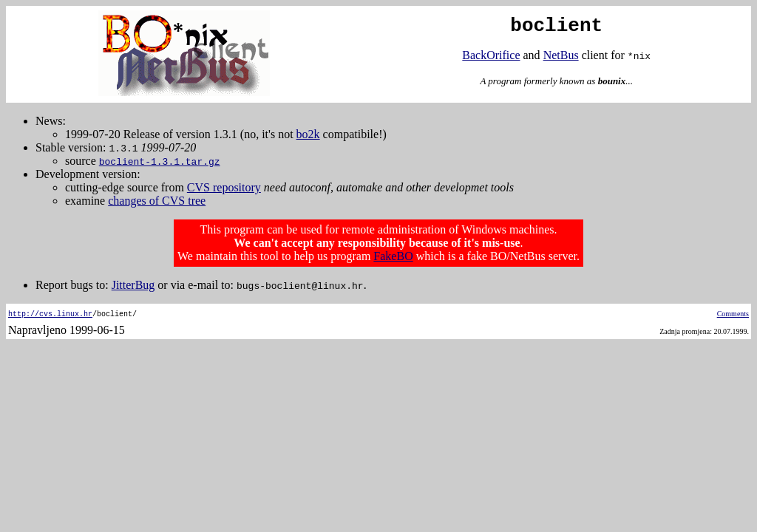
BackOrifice (491, 55)
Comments (733, 314)
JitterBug (133, 285)
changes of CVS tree (157, 201)
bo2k (308, 134)
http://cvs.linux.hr (50, 313)
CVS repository (224, 187)
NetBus (561, 55)
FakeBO (393, 256)
